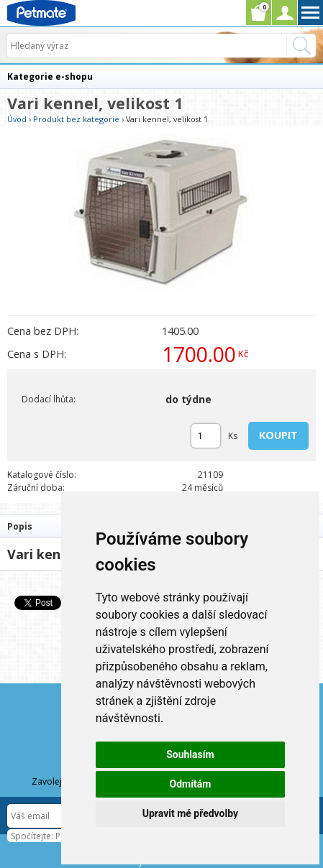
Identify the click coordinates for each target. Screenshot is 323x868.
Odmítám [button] (190, 784)
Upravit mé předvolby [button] (190, 813)
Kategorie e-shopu (50, 77)
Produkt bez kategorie (76, 119)
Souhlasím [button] (190, 754)
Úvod (17, 119)
